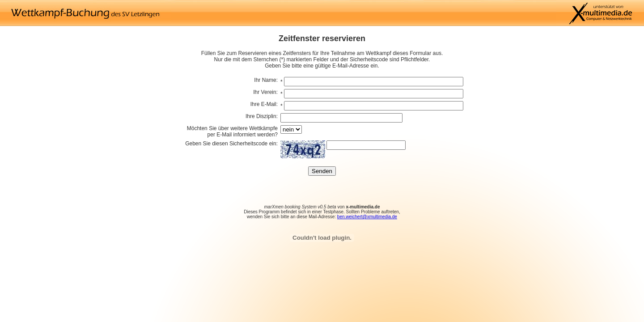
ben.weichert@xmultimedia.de (367, 217)
